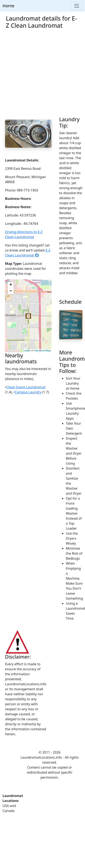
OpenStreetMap (43, 350)
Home (8, 6)
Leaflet (27, 350)
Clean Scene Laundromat (26, 387)
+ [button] (11, 285)
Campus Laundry (28, 392)
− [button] (11, 291)
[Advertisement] (39, 75)
